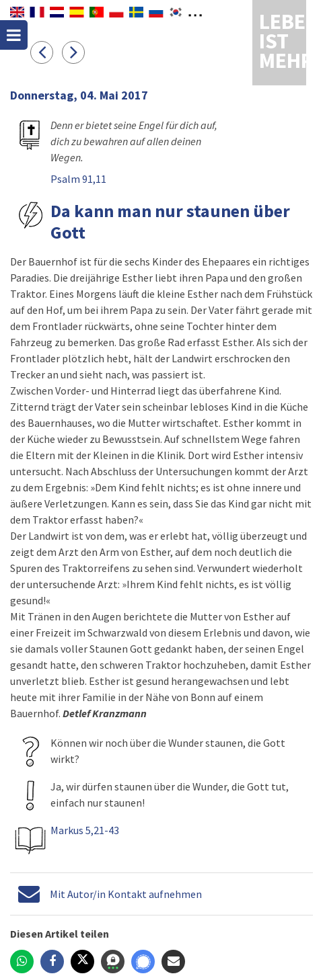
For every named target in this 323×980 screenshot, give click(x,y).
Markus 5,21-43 (85, 830)
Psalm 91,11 (78, 179)
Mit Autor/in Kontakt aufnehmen (126, 894)
